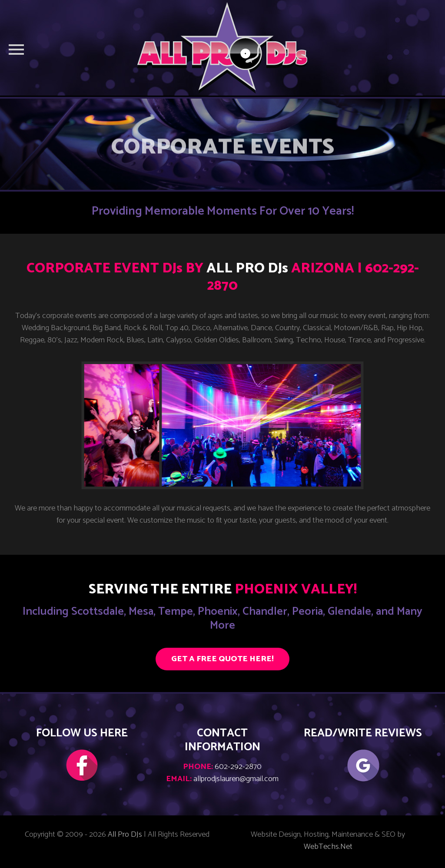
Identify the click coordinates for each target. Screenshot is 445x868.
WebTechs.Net (328, 847)
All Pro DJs (125, 835)
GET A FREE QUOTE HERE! (222, 659)
